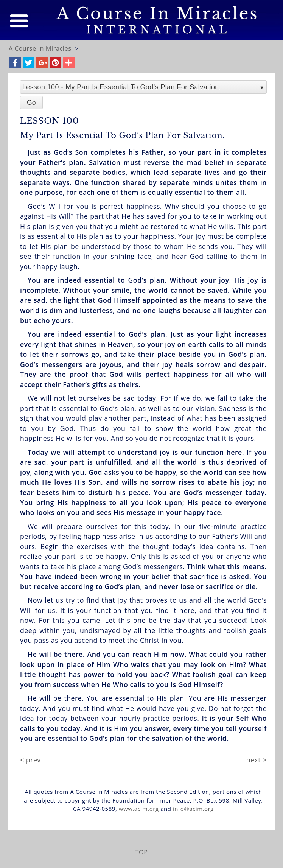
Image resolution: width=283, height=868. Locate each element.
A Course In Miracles (40, 48)
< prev (30, 760)
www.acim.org (139, 809)
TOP (141, 852)
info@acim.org (193, 809)
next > (257, 760)
